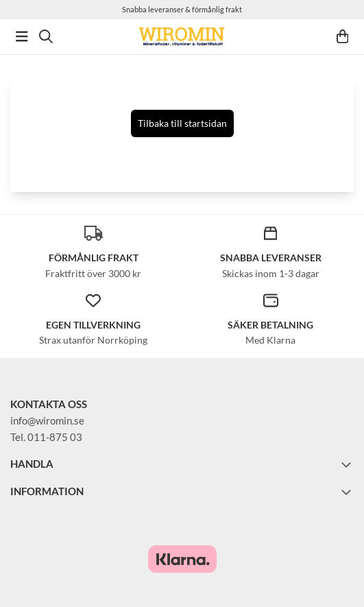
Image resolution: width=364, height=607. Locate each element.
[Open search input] (46, 36)
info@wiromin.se (47, 420)
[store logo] (182, 36)
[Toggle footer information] (348, 464)
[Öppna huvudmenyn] (22, 36)
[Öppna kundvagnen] (343, 36)
